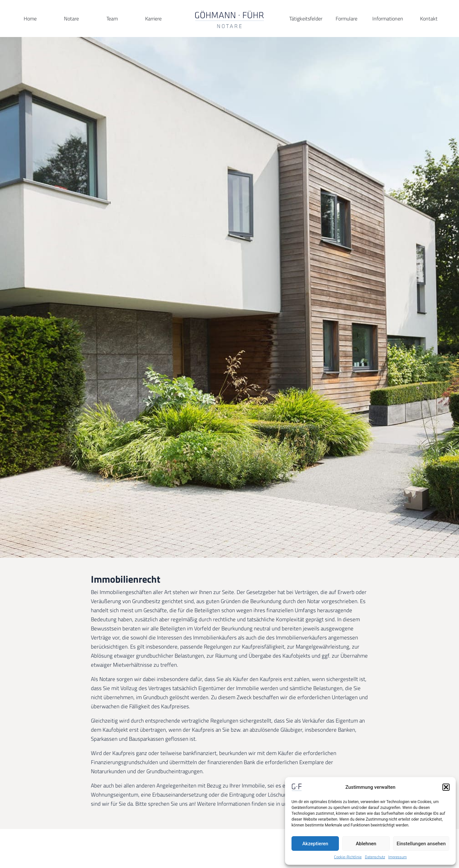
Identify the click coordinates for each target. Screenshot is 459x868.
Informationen (388, 19)
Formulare (347, 19)
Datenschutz (375, 857)
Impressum (397, 857)
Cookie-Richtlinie (348, 857)
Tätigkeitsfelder (306, 19)
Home (30, 19)
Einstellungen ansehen (421, 844)
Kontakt (429, 19)
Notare (71, 19)
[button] (446, 787)
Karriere (153, 19)
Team (112, 19)
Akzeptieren (315, 844)
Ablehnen (366, 844)
